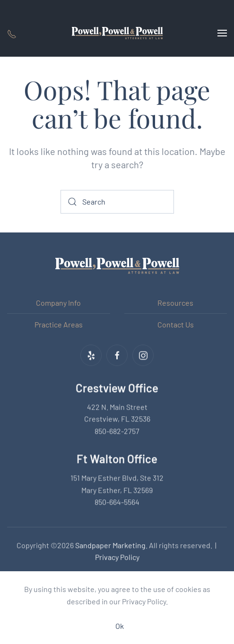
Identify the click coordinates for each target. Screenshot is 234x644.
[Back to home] (117, 33)
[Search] (117, 202)
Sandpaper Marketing (110, 544)
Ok (120, 626)
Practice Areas (59, 324)
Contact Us (176, 324)
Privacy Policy (117, 556)
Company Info (58, 303)
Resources (175, 303)
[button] (222, 33)
